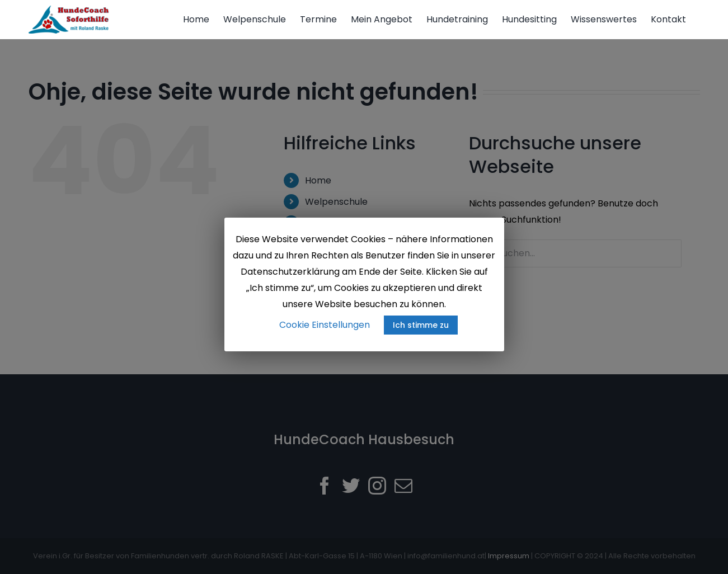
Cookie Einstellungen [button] (325, 325)
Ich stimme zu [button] (421, 325)
